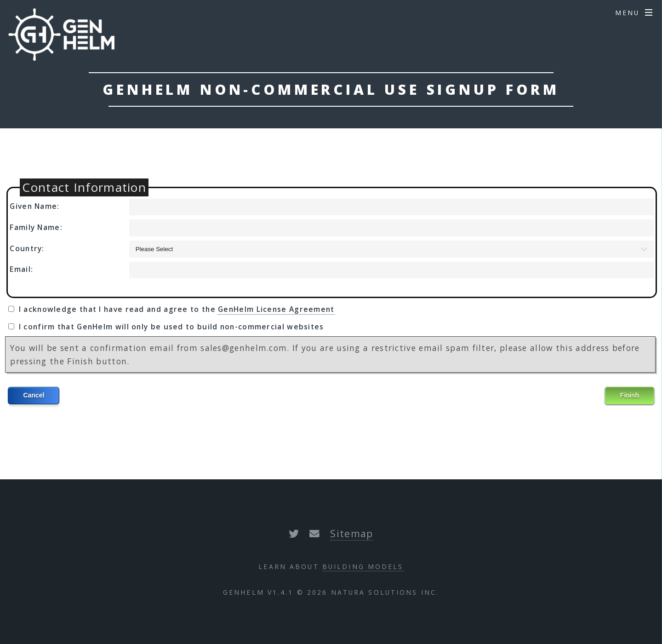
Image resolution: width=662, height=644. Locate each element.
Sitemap (351, 533)
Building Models (363, 566)
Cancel (34, 395)
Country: (27, 248)
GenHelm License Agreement (276, 309)
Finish (630, 395)
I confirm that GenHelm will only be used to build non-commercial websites (171, 327)
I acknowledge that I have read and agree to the (177, 309)
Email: (21, 269)
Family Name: (36, 227)
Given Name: (34, 206)
